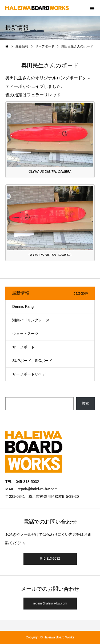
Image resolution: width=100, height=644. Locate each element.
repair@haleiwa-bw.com (50, 603)
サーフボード (23, 347)
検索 (85, 403)
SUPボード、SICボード (32, 361)
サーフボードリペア (29, 374)
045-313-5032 (50, 559)
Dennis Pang (23, 306)
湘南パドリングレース (31, 320)
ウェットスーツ (25, 334)
